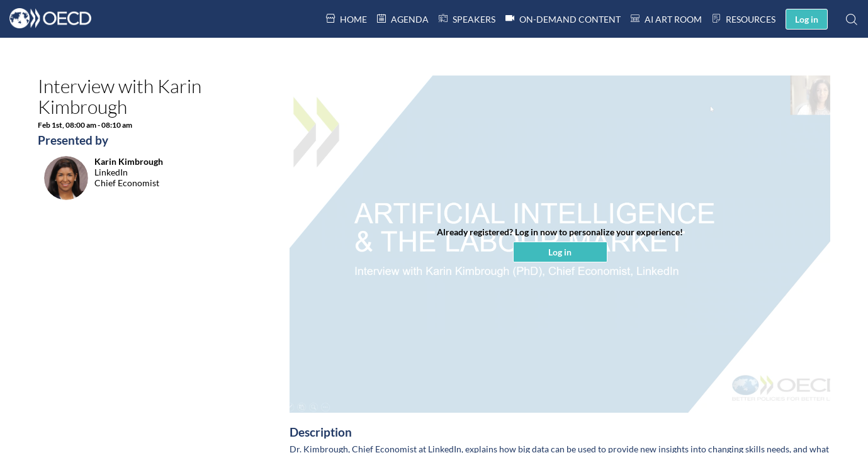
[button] (807, 19)
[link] (347, 19)
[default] (467, 19)
